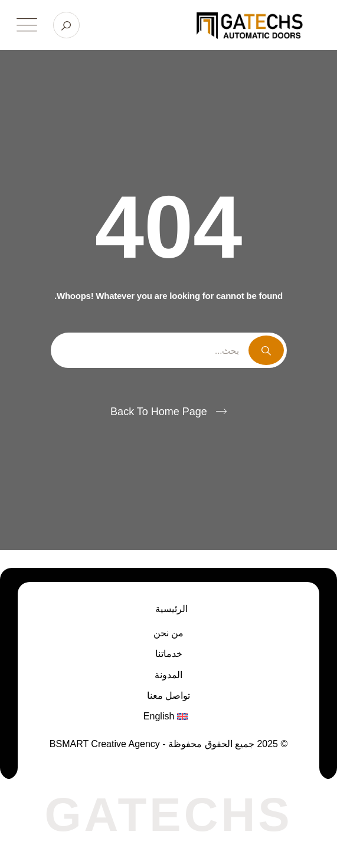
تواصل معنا (168, 696)
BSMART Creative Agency (106, 744)
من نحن (168, 633)
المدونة (168, 675)
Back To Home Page (159, 412)
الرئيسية (171, 609)
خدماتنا (169, 654)
